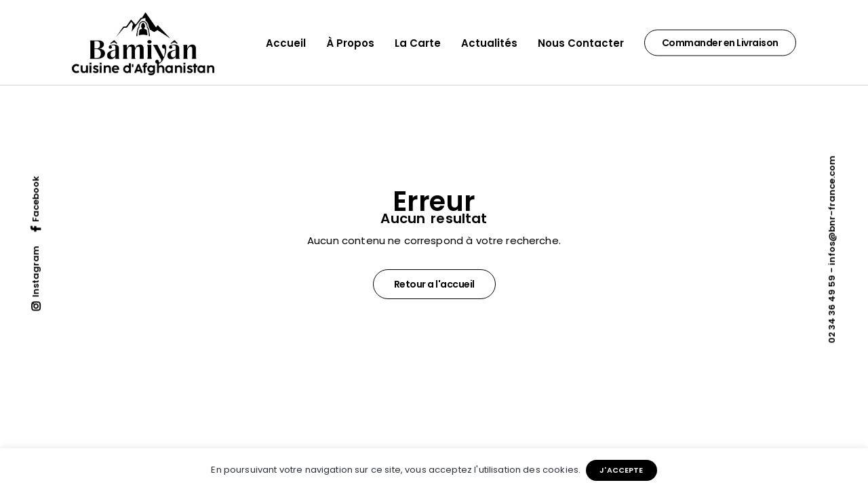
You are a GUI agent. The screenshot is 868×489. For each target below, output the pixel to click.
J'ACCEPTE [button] (621, 470)
